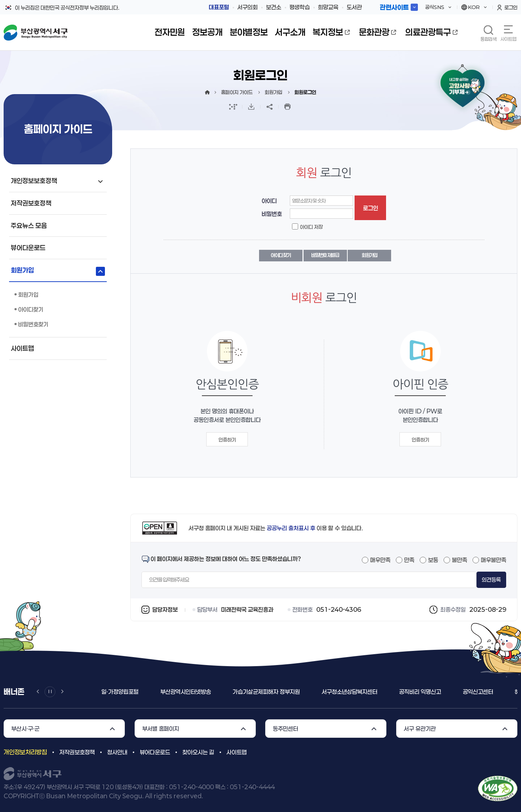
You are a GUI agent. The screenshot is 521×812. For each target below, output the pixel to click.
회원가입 (370, 255)
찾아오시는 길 (198, 752)
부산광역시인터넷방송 (186, 692)
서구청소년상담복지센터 (350, 692)
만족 (409, 560)
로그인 (370, 208)
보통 (433, 560)
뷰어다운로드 (155, 752)
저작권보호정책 (77, 752)
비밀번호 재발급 (325, 255)
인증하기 (227, 440)
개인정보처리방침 (25, 752)
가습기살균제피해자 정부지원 (266, 692)
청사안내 (117, 752)
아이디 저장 (311, 227)
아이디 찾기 (281, 255)
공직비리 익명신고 (420, 692)
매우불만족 (494, 560)
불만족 (459, 560)
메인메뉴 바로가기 (0, 0)
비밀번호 (272, 214)
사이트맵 (508, 39)
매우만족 (380, 560)
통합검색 (488, 39)
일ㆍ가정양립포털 (120, 692)
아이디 (269, 201)
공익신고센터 (478, 692)
